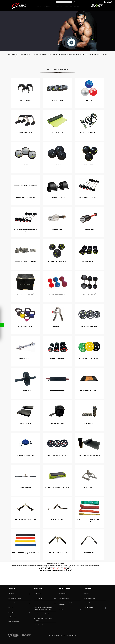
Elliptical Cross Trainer (15, 598)
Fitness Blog (99, 2)
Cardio (39, 6)
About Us (91, 2)
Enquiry (86, 594)
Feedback (87, 603)
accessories (65, 589)
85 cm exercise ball (59, 569)
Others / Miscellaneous (40, 625)
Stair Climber (12, 617)
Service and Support (90, 598)
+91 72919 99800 (82, 2)
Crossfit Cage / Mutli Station (42, 614)
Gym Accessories (64, 598)
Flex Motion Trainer (14, 622)
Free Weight (63, 594)
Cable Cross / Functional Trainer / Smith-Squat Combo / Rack (43, 608)
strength (38, 589)
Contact (78, 6)
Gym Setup (69, 6)
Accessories (58, 6)
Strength (48, 6)
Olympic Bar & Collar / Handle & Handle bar (68, 604)
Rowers (10, 608)
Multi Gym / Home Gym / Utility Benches (43, 619)
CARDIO (12, 589)
